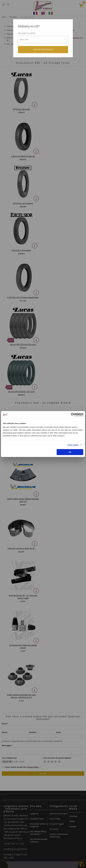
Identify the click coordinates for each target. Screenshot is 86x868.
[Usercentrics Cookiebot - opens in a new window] (73, 415)
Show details (73, 445)
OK (70, 452)
